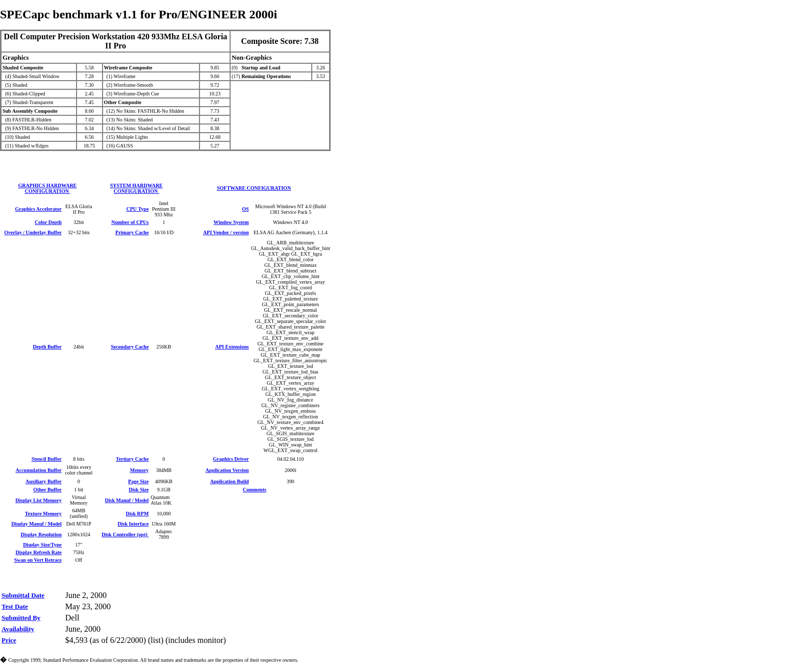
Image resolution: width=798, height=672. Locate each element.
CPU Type (138, 209)
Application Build (230, 481)
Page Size (138, 481)
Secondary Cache (130, 347)
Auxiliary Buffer (44, 481)
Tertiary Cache (132, 459)
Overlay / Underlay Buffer (33, 232)
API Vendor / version (226, 232)
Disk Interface (133, 524)
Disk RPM (138, 514)
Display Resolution (41, 534)
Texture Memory (43, 514)
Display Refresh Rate (38, 552)
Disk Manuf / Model (127, 500)
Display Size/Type (42, 545)
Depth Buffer (47, 347)
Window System (231, 222)
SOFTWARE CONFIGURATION (254, 188)
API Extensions (232, 347)
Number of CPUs (130, 222)
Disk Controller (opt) (125, 534)
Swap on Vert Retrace (38, 560)
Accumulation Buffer (39, 470)
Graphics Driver (231, 459)
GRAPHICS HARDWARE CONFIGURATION (48, 188)
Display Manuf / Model (36, 524)
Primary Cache (132, 232)
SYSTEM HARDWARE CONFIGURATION (136, 188)
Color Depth (48, 222)
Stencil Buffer (47, 459)
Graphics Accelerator (38, 209)
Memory (140, 470)
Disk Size (139, 490)
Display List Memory (39, 500)
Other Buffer (47, 490)
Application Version (227, 470)
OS (245, 209)
